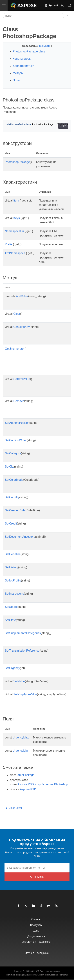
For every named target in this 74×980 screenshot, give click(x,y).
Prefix (9, 244)
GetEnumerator (15, 349)
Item (16, 201)
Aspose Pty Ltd (22, 971)
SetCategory (13, 453)
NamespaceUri (14, 231)
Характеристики (23, 66)
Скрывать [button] (45, 46)
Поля (16, 80)
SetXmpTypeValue (25, 694)
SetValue (19, 681)
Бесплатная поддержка (36, 942)
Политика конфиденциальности (21, 975)
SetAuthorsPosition (17, 423)
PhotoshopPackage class (29, 51)
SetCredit (11, 524)
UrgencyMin (20, 751)
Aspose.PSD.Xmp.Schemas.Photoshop (43, 784)
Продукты (36, 925)
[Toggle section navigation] (68, 16)
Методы (18, 73)
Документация (36, 936)
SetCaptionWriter (16, 440)
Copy (63, 126)
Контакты (63, 975)
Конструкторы (22, 59)
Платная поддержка (36, 953)
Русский (51, 5)
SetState (10, 620)
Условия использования (47, 975)
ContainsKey (22, 327)
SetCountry (12, 497)
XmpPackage (26, 775)
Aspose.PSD (28, 789)
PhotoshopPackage (17, 162)
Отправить (37, 877)
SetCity (10, 467)
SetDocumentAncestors (20, 537)
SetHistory (12, 567)
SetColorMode (14, 480)
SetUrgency (12, 668)
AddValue (22, 296)
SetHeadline (13, 554)
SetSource (12, 607)
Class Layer (14, 808)
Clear (17, 314)
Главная (36, 919)
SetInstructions (14, 594)
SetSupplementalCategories (23, 633)
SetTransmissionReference (22, 651)
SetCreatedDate (15, 510)
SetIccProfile (13, 580)
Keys (17, 218)
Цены (36, 931)
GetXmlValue (22, 379)
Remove (19, 401)
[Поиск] (33, 16)
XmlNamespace (15, 253)
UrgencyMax (21, 737)
